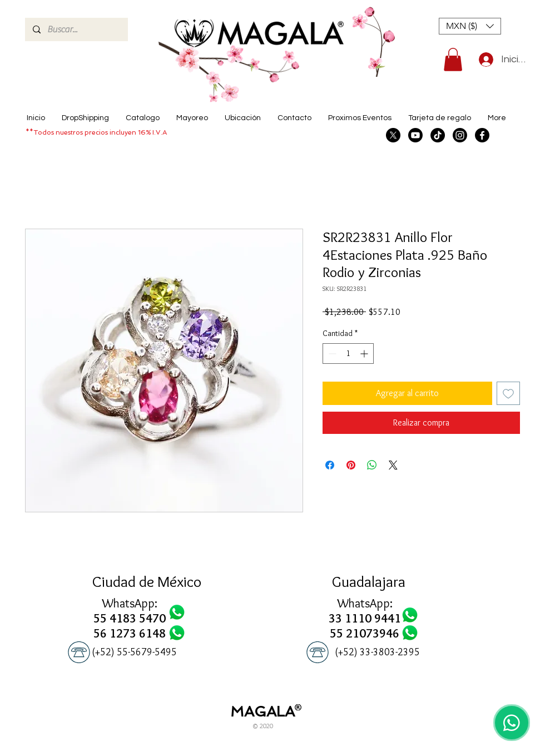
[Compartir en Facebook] (330, 465)
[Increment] (365, 354)
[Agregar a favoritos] (508, 393)
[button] (470, 26)
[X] (393, 135)
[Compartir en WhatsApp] (372, 465)
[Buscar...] (76, 29)
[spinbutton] (348, 354)
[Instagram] (460, 135)
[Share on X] (393, 465)
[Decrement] (331, 354)
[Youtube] (415, 135)
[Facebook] (482, 135)
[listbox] (470, 26)
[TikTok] (438, 135)
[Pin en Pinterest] (351, 465)
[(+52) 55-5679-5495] (134, 652)
